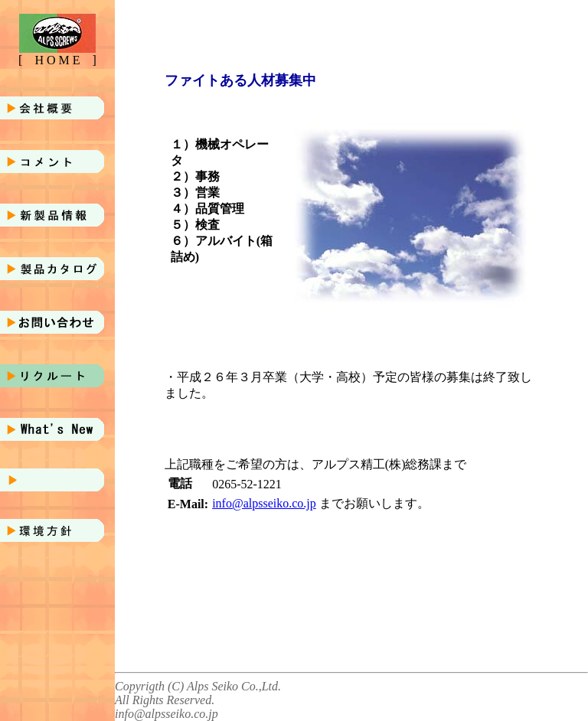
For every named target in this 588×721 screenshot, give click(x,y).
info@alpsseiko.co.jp (264, 503)
